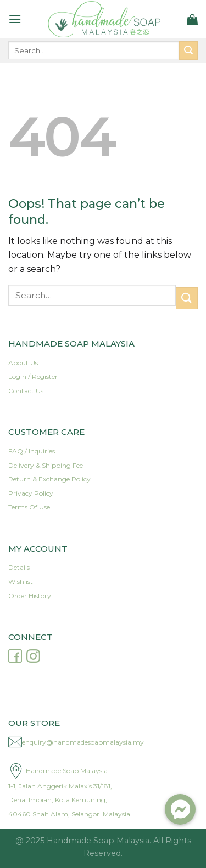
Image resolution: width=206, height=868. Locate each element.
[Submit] (188, 50)
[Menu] (15, 19)
